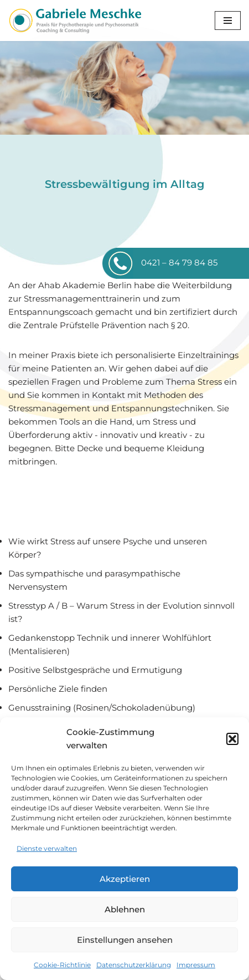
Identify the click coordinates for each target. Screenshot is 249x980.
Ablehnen (125, 909)
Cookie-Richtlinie (62, 965)
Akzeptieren (125, 879)
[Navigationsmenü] (228, 21)
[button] (232, 739)
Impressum (196, 965)
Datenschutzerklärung (134, 965)
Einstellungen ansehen (125, 940)
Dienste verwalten (47, 848)
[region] (124, 88)
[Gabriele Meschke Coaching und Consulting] (75, 21)
